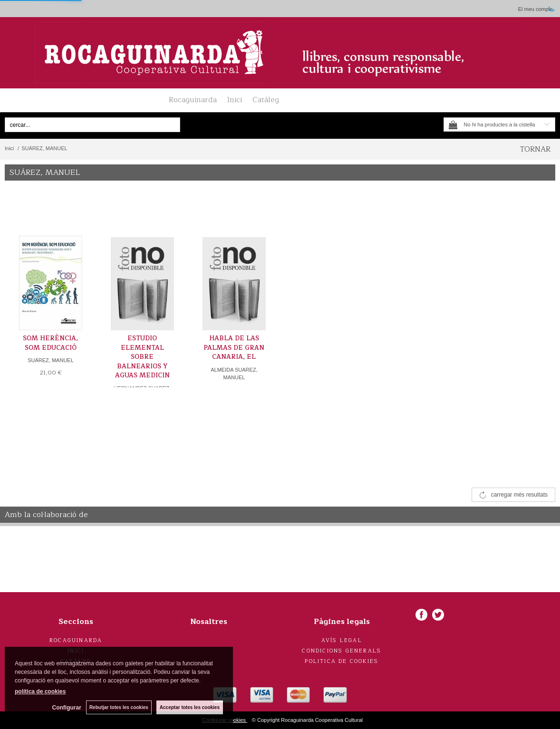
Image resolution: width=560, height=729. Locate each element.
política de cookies (40, 691)
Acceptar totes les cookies (190, 707)
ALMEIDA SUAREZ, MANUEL (234, 374)
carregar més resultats (519, 495)
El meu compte (536, 9)
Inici (235, 100)
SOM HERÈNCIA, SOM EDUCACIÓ (50, 343)
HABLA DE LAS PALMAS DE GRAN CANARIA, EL (234, 348)
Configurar (67, 708)
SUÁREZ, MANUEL (51, 360)
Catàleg (266, 100)
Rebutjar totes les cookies (119, 707)
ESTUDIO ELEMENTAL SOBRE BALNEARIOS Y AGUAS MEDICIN (142, 357)
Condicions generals (342, 651)
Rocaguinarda (193, 100)
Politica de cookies (342, 661)
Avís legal (342, 640)
